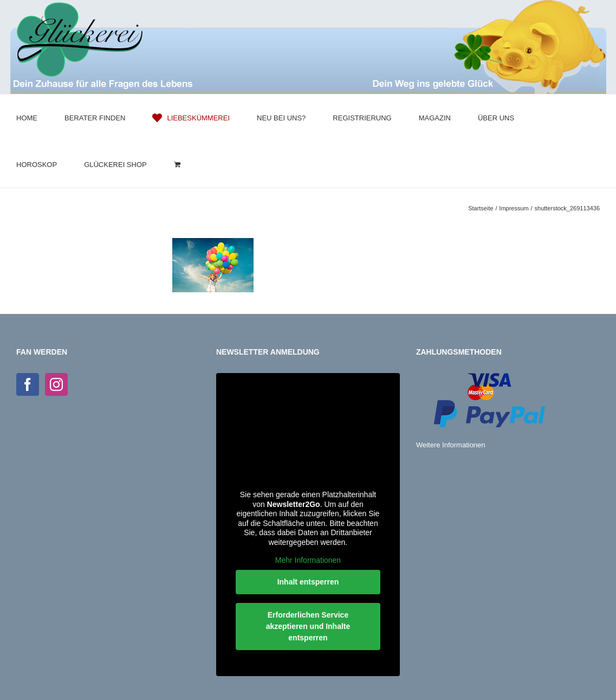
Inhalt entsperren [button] (308, 582)
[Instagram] (56, 384)
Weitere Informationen (451, 445)
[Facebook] (28, 384)
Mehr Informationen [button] (308, 560)
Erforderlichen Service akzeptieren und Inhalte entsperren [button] (308, 626)
